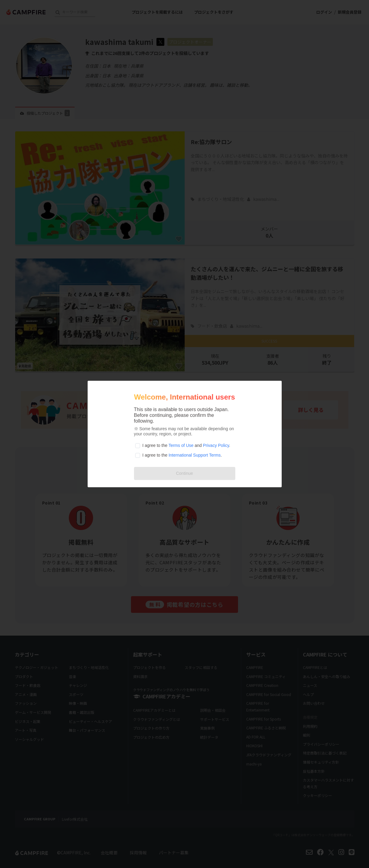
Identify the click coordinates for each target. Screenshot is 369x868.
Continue (184, 473)
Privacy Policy (216, 445)
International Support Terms (195, 455)
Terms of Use (181, 445)
